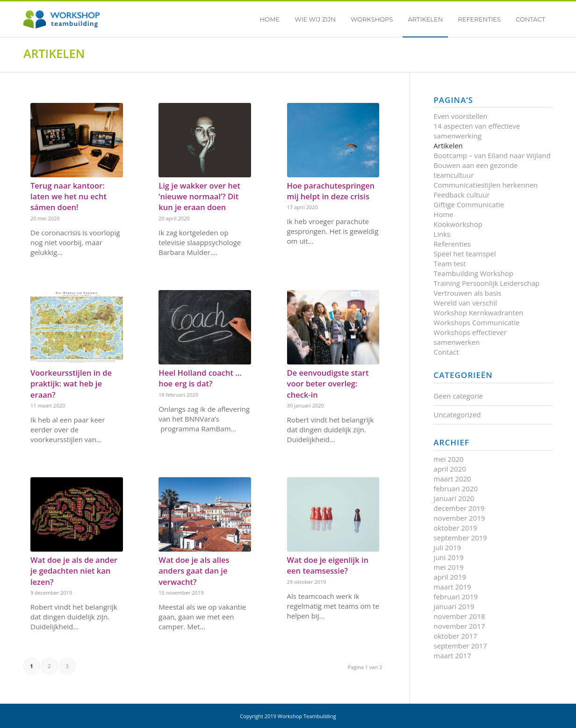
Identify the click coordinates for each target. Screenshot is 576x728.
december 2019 (459, 508)
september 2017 (460, 646)
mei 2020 (448, 459)
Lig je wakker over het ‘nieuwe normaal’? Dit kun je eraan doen (199, 196)
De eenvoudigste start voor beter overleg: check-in (328, 383)
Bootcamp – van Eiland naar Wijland (492, 155)
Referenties (452, 244)
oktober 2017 (455, 636)
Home (443, 214)
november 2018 (459, 616)
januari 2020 (454, 498)
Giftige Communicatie (469, 204)
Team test (450, 263)
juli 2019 (447, 547)
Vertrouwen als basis (467, 293)
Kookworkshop (458, 224)
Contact (446, 352)
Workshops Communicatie (476, 322)
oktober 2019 (455, 528)
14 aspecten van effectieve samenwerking (477, 131)
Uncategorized (457, 415)
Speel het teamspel (464, 254)
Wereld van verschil (465, 303)
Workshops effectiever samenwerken (470, 337)
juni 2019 (448, 557)
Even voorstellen (460, 116)
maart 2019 (452, 587)
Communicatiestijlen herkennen (486, 185)
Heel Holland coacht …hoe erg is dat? (200, 378)
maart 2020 (452, 479)
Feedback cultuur (461, 195)
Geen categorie (458, 396)
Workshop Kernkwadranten (478, 313)
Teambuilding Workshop (473, 273)
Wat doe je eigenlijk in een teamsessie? (328, 565)
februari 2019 (455, 597)
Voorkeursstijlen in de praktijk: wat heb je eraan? (71, 383)
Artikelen (54, 53)
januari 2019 (454, 606)
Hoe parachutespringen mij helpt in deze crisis (331, 191)
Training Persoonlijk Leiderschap (486, 283)
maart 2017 (452, 655)
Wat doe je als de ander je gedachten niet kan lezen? (74, 571)
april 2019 (450, 577)
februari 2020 (455, 488)
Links (442, 234)
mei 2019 (448, 567)
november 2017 (459, 626)
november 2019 (459, 518)
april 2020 (450, 469)
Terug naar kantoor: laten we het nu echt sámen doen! (68, 196)
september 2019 (460, 538)
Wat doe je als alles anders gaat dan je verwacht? (194, 571)
